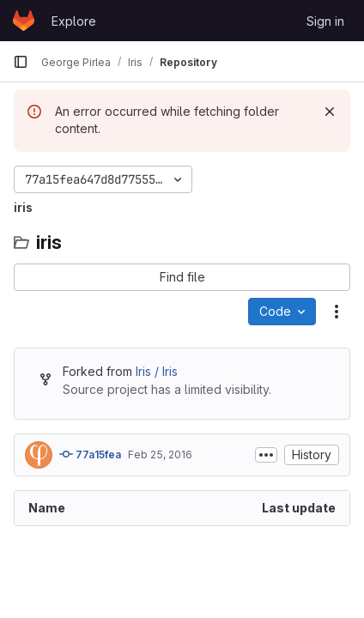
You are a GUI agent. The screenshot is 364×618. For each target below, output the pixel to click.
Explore (74, 21)
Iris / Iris (157, 371)
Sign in (325, 21)
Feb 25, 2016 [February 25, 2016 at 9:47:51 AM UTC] (160, 454)
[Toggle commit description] (266, 455)
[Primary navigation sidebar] (21, 62)
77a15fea (90, 454)
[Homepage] (24, 21)
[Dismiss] (330, 112)
